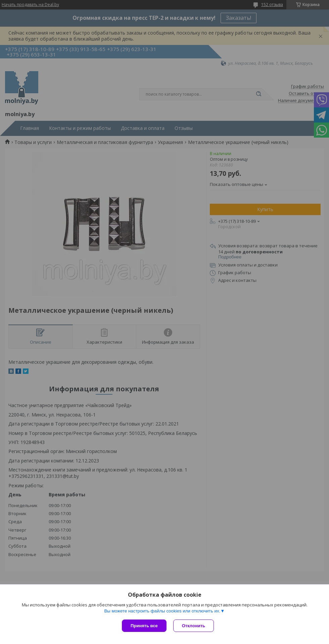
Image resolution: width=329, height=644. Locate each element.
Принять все (144, 626)
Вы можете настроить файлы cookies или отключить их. (162, 611)
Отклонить (194, 626)
